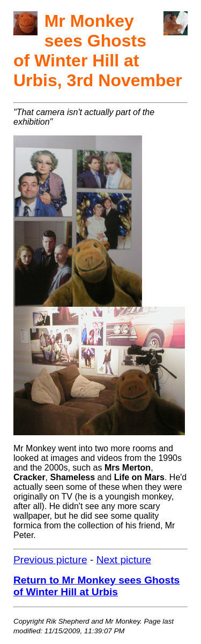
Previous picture (50, 560)
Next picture (124, 560)
